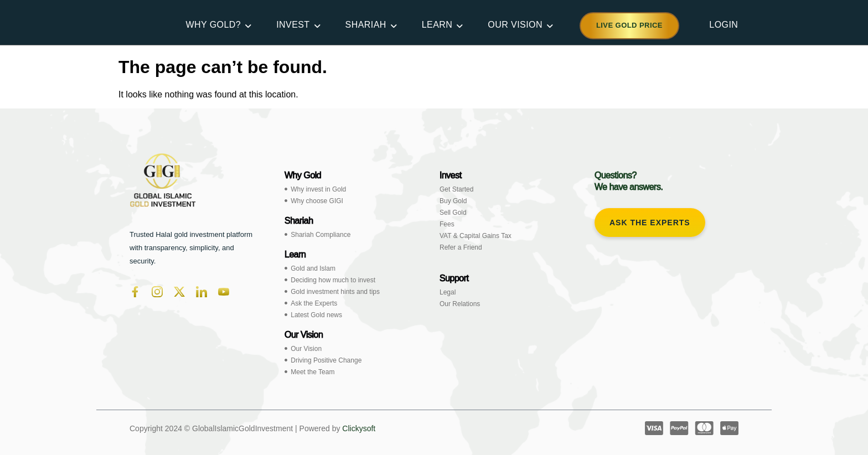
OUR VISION (517, 25)
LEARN (439, 25)
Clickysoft (359, 428)
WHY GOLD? (215, 25)
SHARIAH (368, 25)
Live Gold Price (629, 25)
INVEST (295, 25)
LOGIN (724, 25)
